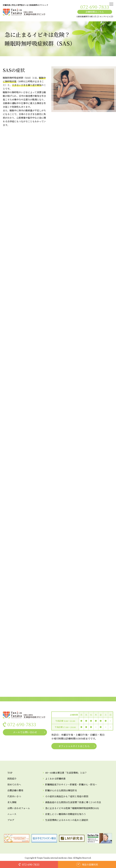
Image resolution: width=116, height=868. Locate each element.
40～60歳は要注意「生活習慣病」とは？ (66, 773)
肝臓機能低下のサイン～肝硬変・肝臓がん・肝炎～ (71, 784)
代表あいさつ (14, 796)
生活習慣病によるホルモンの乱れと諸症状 (67, 820)
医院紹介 (12, 779)
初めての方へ (14, 784)
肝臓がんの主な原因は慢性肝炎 (61, 790)
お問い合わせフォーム (19, 808)
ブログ (11, 820)
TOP (10, 773)
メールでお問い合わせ (25, 732)
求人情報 (12, 802)
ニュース (12, 814)
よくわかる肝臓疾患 (55, 779)
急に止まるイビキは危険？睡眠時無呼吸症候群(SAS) (72, 808)
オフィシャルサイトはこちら (74, 746)
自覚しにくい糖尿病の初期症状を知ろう (66, 814)
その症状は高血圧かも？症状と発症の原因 (67, 796)
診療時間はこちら (95, 12)
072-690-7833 (95, 7)
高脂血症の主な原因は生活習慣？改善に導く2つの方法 (73, 802)
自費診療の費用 (15, 790)
